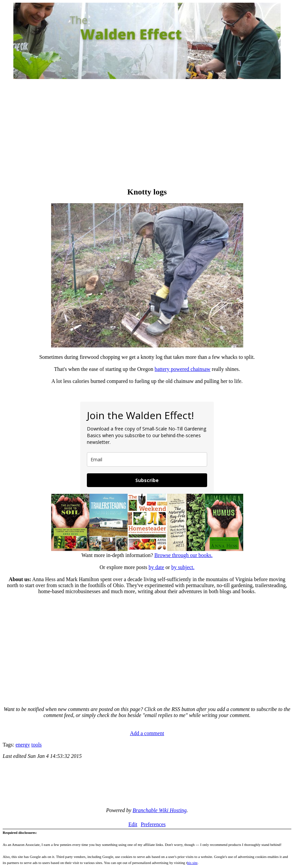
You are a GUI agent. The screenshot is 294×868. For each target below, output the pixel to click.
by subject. (183, 567)
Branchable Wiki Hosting (160, 810)
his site (192, 863)
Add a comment (147, 733)
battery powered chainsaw (183, 369)
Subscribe (147, 480)
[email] (147, 459)
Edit (133, 824)
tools (37, 745)
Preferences (153, 824)
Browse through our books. (183, 555)
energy (23, 745)
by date (157, 567)
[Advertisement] (147, 134)
